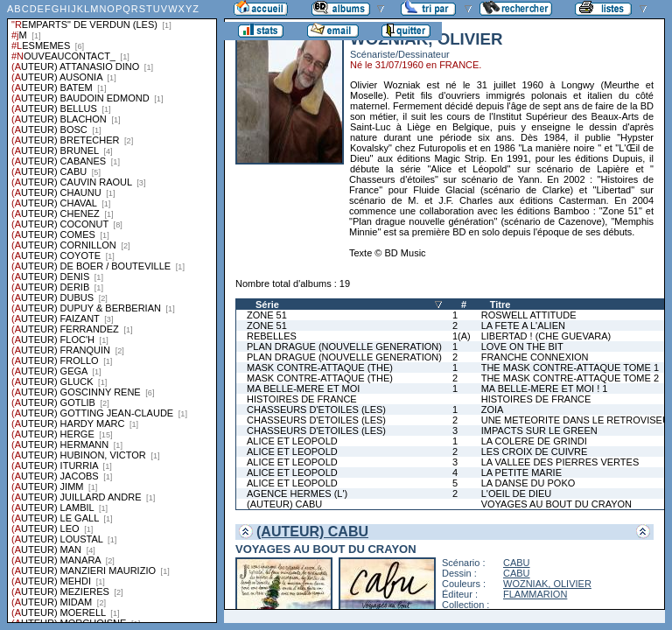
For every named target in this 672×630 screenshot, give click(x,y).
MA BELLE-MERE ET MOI (303, 388)
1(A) (462, 336)
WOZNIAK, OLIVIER (547, 584)
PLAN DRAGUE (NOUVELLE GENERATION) (344, 346)
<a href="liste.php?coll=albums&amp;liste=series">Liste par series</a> (112, 311)
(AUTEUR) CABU (284, 504)
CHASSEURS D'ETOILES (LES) (316, 409)
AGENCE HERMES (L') (297, 493)
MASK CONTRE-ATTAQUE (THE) (320, 367)
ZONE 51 (267, 315)
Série (267, 304)
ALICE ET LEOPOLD (292, 441)
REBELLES (272, 336)
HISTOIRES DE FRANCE (302, 399)
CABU (517, 563)
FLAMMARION (535, 594)
